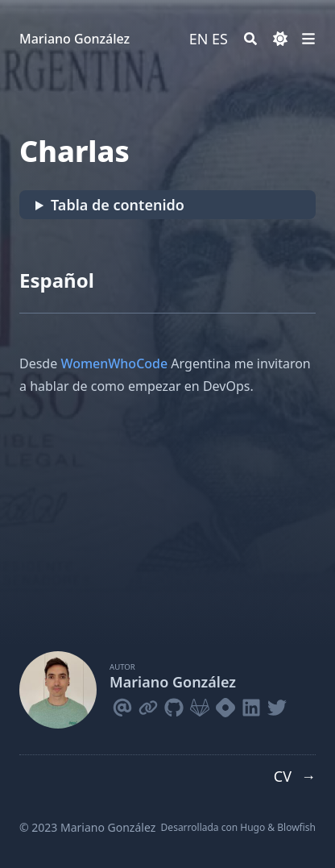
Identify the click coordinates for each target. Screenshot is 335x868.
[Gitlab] (200, 704)
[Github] (174, 704)
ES (220, 39)
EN (199, 39)
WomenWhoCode (114, 363)
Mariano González (74, 39)
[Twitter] (277, 704)
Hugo (252, 827)
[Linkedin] (251, 704)
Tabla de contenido (118, 205)
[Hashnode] (225, 704)
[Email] (122, 704)
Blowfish (296, 827)
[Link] (148, 704)
